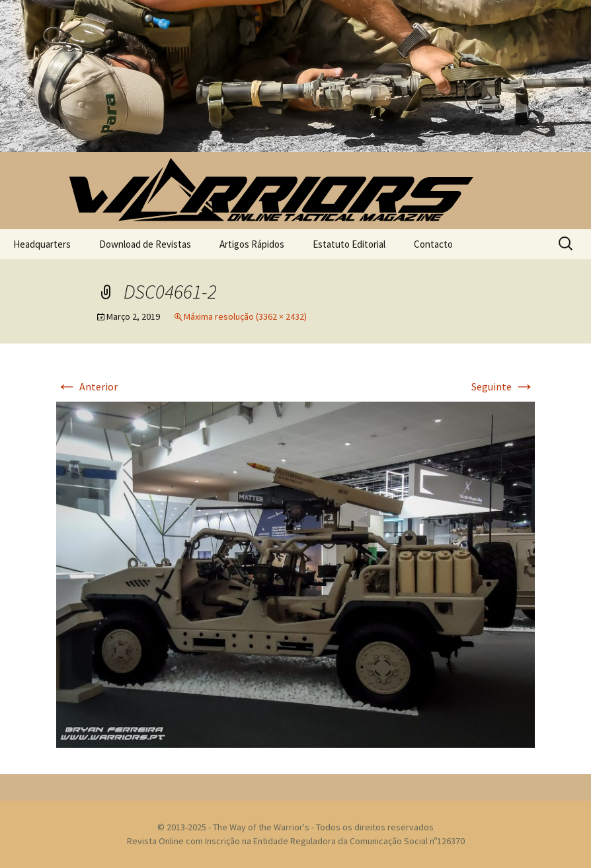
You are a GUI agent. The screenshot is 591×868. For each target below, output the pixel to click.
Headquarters (42, 244)
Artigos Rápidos (252, 244)
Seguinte (503, 386)
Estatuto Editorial (349, 244)
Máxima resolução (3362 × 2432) (245, 316)
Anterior (87, 386)
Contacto (433, 244)
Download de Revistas (145, 244)
